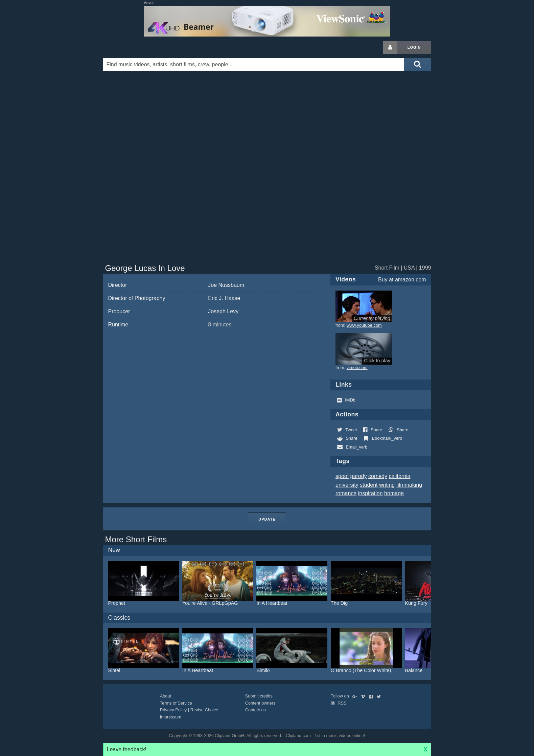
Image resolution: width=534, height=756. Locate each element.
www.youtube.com (364, 325)
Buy (402, 280)
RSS (339, 703)
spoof (342, 476)
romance (346, 493)
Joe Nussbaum (226, 285)
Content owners (260, 703)
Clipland (139, 47)
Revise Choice (204, 710)
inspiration (370, 493)
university (347, 485)
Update (267, 519)
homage (394, 493)
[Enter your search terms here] (254, 65)
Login (414, 47)
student (369, 485)
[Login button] (390, 47)
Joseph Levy (223, 311)
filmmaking (409, 485)
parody (359, 476)
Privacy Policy (173, 710)
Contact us (256, 710)
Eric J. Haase (224, 298)
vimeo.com (357, 368)
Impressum (171, 717)
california (399, 476)
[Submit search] (417, 65)
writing (387, 485)
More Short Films (136, 539)
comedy (378, 476)
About (166, 696)
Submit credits (259, 696)
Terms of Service (176, 703)
